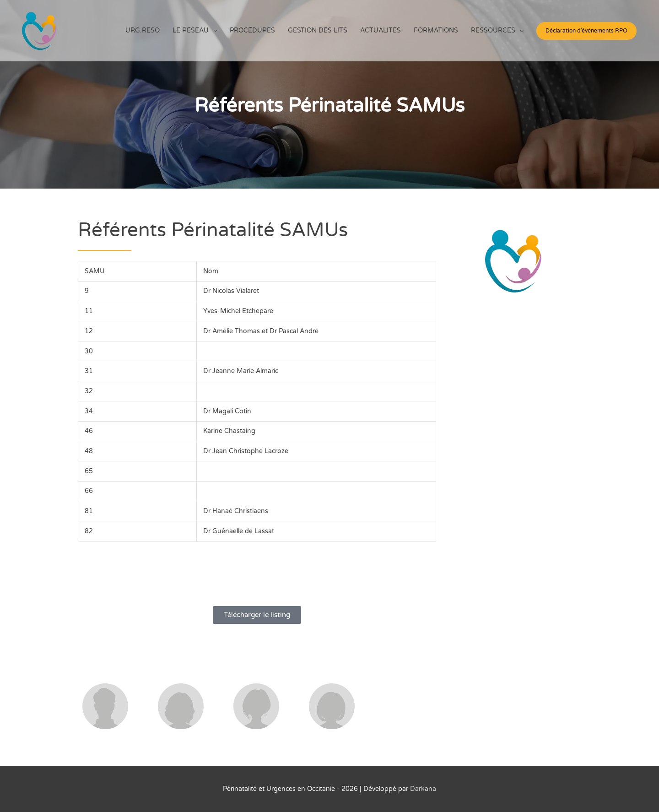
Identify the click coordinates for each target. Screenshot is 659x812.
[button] (586, 31)
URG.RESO (143, 30)
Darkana (423, 789)
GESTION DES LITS (318, 30)
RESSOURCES (493, 30)
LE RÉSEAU (191, 30)
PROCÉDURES (252, 30)
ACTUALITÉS (381, 30)
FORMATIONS (436, 30)
